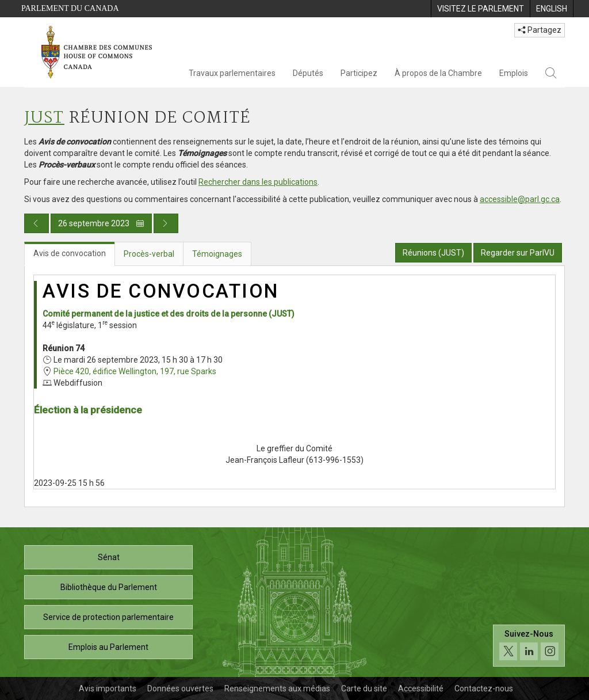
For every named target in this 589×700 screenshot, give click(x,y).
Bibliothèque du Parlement (109, 587)
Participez (359, 73)
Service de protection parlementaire (108, 617)
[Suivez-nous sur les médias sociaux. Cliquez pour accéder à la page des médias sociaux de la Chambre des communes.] (529, 646)
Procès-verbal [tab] (149, 254)
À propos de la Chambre (438, 73)
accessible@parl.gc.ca (520, 199)
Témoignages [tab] (217, 254)
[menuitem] (480, 9)
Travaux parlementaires (232, 73)
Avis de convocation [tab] (70, 253)
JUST (44, 118)
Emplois (514, 73)
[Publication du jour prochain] (166, 223)
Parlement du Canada (70, 8)
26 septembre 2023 (101, 223)
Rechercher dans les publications (258, 182)
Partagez (540, 30)
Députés (308, 73)
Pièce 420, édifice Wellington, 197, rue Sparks (135, 371)
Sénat (109, 557)
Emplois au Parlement (108, 647)
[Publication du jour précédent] (37, 223)
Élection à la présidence (88, 410)
